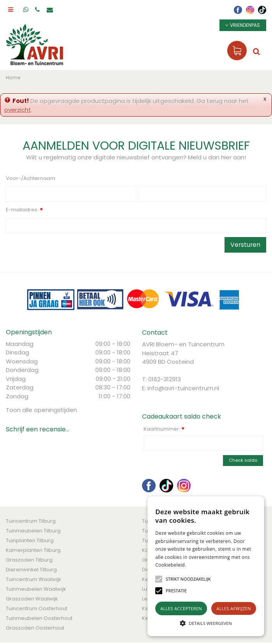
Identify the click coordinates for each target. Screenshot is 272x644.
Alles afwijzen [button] (234, 608)
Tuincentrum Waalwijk (33, 579)
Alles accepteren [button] (181, 608)
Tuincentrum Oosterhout (37, 608)
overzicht (18, 110)
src (256, 51)
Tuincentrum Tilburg (31, 521)
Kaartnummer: (164, 429)
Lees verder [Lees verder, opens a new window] (200, 565)
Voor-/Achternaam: (31, 178)
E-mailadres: (24, 210)
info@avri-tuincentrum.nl (183, 388)
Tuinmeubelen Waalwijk (36, 589)
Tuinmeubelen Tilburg (33, 531)
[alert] (206, 566)
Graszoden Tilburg (29, 560)
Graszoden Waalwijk (32, 599)
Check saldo (243, 460)
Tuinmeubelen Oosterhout (39, 618)
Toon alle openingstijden (41, 410)
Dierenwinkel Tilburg (31, 570)
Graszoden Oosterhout (35, 628)
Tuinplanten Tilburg (30, 540)
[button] (188, 579)
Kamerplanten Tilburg (33, 550)
